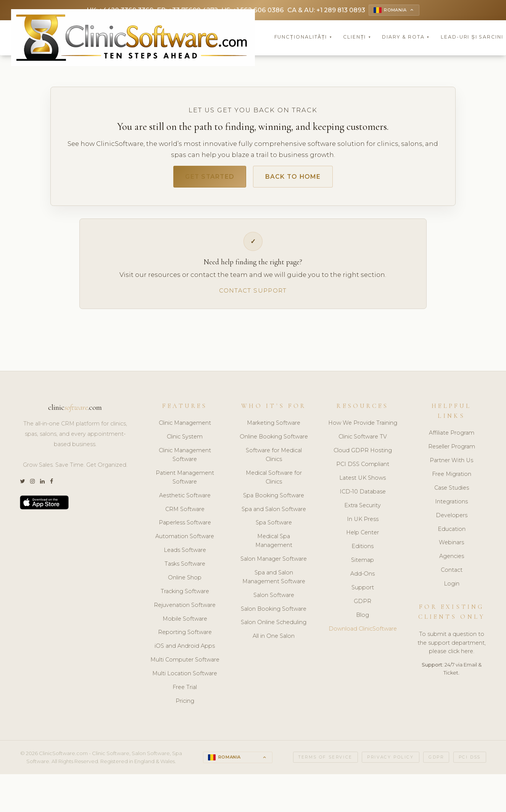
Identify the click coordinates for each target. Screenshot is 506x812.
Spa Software (274, 525)
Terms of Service (326, 759)
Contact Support (253, 293)
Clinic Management (185, 425)
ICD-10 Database (363, 494)
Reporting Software (185, 635)
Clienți (357, 38)
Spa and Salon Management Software (274, 579)
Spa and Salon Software (274, 511)
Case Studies (452, 490)
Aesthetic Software (185, 498)
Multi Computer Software (185, 662)
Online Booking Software (274, 439)
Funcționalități (303, 38)
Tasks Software (185, 566)
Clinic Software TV (363, 439)
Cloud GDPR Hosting (363, 453)
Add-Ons (363, 576)
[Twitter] (22, 484)
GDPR (363, 603)
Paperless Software (185, 525)
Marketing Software (274, 425)
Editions (363, 549)
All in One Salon (274, 639)
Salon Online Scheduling (274, 625)
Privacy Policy (390, 759)
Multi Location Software (185, 676)
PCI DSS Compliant (363, 466)
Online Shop (185, 580)
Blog (363, 617)
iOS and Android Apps (185, 649)
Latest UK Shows (363, 480)
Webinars (451, 545)
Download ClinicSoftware (363, 631)
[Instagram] (32, 484)
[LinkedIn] (42, 484)
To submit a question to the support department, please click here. (452, 645)
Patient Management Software (185, 480)
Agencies (452, 559)
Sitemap (363, 563)
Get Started (206, 178)
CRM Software (185, 511)
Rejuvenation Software (185, 607)
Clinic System (185, 439)
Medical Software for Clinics (274, 480)
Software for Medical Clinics (274, 457)
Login (452, 586)
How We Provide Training (363, 425)
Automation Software (185, 539)
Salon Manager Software (274, 561)
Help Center (363, 535)
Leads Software (185, 553)
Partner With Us (451, 463)
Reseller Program (452, 449)
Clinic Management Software (185, 457)
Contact (452, 573)
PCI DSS (470, 759)
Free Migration (452, 476)
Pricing (185, 703)
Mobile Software (185, 621)
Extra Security (363, 508)
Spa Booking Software (274, 498)
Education (452, 531)
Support (363, 590)
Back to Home (296, 178)
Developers (452, 518)
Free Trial (185, 689)
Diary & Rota (406, 38)
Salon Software (274, 597)
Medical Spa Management (274, 543)
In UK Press (363, 521)
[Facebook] (52, 484)
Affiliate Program (452, 435)
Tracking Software (185, 594)
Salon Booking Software (274, 611)
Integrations (451, 504)
